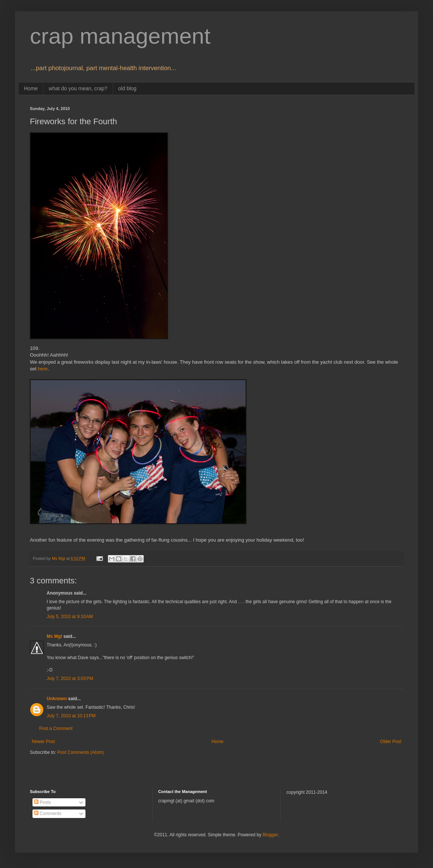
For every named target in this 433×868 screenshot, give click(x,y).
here (43, 369)
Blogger (270, 835)
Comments (48, 814)
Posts (42, 802)
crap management (120, 36)
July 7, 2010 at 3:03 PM (70, 679)
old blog (127, 88)
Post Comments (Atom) (80, 752)
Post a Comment (56, 728)
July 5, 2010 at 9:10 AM (70, 617)
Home (31, 88)
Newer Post (43, 742)
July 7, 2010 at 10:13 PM (71, 716)
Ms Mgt (54, 636)
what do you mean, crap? (78, 88)
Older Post (391, 742)
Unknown (57, 699)
